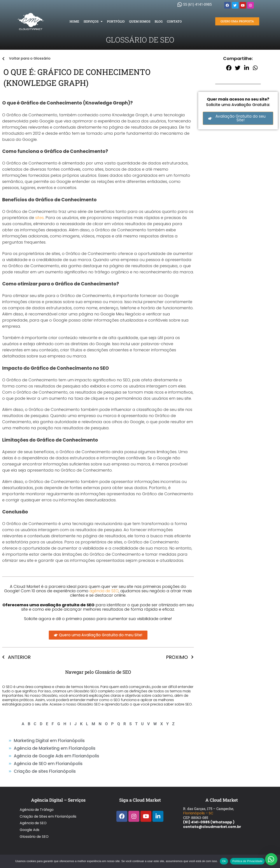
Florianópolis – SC (198, 810)
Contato (174, 21)
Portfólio (116, 21)
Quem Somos (140, 21)
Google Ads (30, 819)
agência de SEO (104, 591)
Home (74, 21)
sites (39, 218)
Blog (159, 21)
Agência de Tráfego (37, 805)
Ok (224, 861)
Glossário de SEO (34, 824)
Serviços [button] (93, 21)
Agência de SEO (33, 815)
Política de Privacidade (247, 861)
